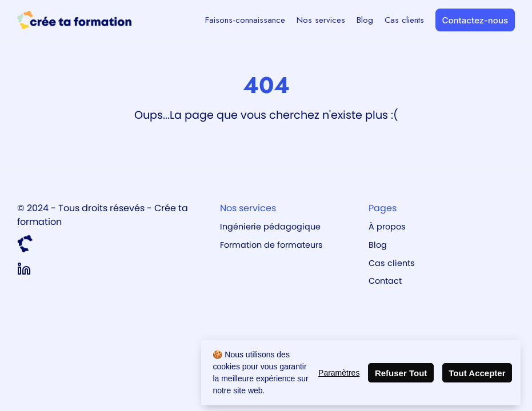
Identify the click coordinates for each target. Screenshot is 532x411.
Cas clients (404, 20)
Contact (385, 281)
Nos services (321, 20)
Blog (365, 20)
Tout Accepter (477, 373)
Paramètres (339, 373)
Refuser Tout (401, 373)
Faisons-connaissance (245, 20)
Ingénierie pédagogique (270, 227)
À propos (387, 227)
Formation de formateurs (271, 245)
